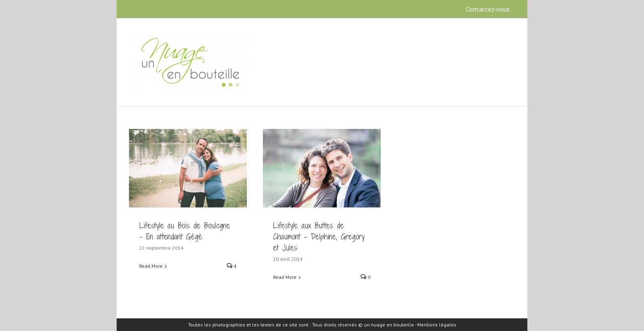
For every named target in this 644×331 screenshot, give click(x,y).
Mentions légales (437, 325)
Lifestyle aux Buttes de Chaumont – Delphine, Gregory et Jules (319, 237)
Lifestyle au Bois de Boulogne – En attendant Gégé (185, 231)
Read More (151, 266)
